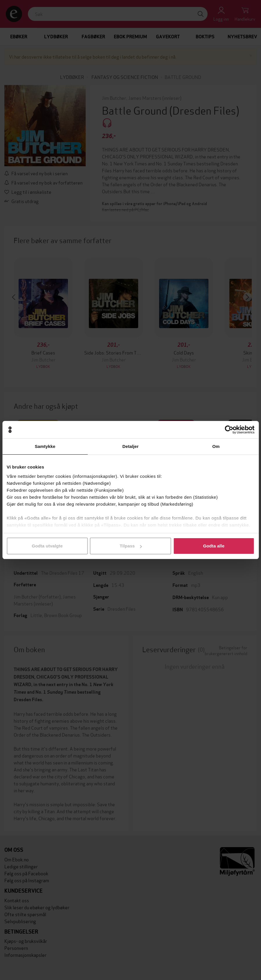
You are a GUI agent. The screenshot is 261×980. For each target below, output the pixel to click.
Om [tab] (216, 446)
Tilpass (131, 546)
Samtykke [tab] (45, 446)
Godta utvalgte (47, 546)
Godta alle (214, 546)
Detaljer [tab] (131, 446)
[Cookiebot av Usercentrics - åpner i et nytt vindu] (229, 430)
